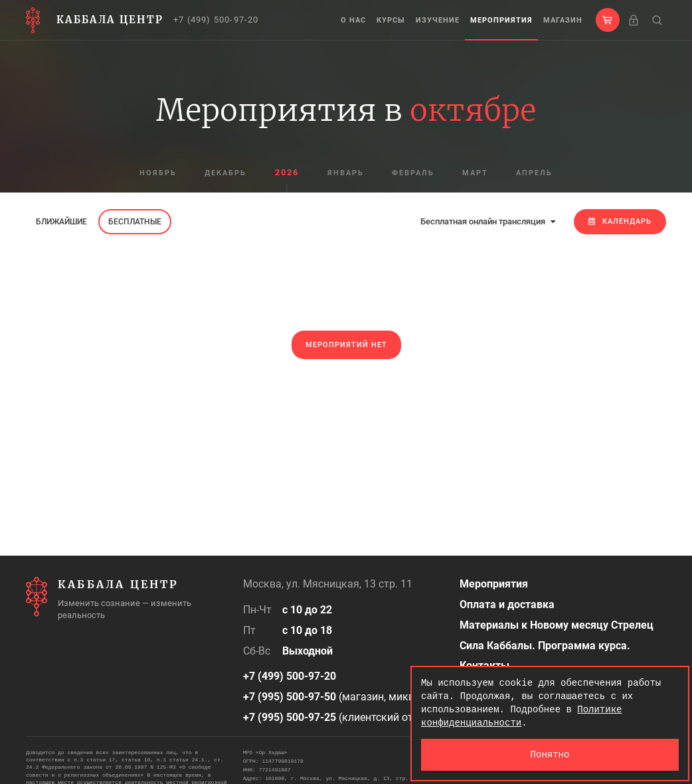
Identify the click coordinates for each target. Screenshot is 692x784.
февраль (413, 173)
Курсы (391, 20)
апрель (534, 173)
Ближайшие (61, 222)
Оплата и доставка (507, 604)
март (475, 173)
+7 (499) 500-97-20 (216, 20)
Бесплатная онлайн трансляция (488, 221)
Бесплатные (135, 222)
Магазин (563, 20)
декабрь (225, 173)
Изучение (438, 20)
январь (346, 173)
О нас (353, 20)
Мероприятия (501, 20)
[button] (608, 20)
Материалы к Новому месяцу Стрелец (557, 625)
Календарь (620, 221)
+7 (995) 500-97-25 (290, 717)
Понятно (550, 754)
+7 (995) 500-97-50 (290, 697)
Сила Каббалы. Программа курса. (545, 646)
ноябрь (158, 173)
